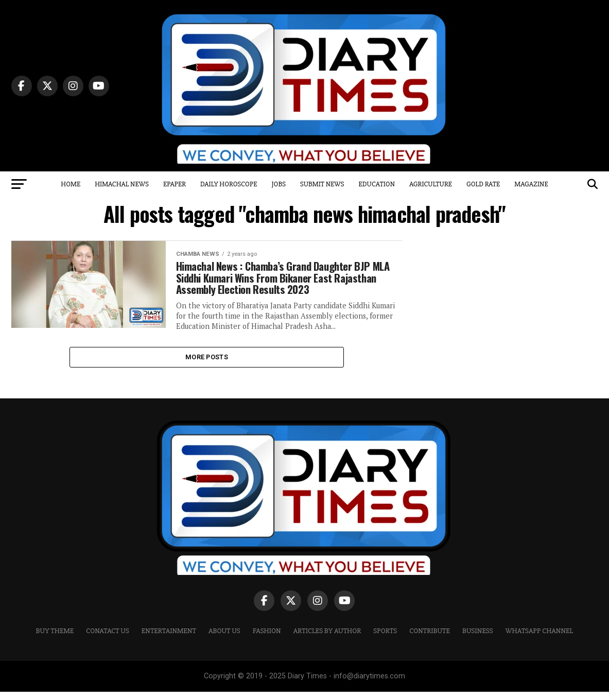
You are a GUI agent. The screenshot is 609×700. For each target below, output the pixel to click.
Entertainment (169, 640)
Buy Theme (55, 640)
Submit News (322, 184)
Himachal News (122, 184)
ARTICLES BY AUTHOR (327, 640)
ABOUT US (224, 640)
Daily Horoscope (229, 184)
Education (377, 184)
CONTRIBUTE (430, 640)
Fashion (267, 640)
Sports (385, 640)
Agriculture (431, 184)
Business (478, 640)
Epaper (175, 184)
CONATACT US (108, 640)
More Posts (207, 364)
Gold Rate (483, 184)
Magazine (531, 184)
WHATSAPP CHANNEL (540, 640)
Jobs (278, 184)
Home (71, 184)
